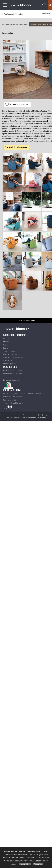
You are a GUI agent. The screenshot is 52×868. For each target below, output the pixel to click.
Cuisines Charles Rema (13, 357)
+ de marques (9, 351)
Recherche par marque (13, 374)
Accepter (38, 864)
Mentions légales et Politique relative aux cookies (24, 394)
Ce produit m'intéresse (16, 147)
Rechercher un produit (12, 370)
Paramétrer (25, 864)
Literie (6, 348)
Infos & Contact (10, 400)
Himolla (6, 342)
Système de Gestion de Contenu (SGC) (33, 415)
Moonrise (19, 14)
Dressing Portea (10, 364)
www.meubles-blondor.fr (13, 403)
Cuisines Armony (10, 354)
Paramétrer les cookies (13, 397)
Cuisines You (9, 360)
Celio (5, 345)
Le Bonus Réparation (12, 380)
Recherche (8, 14)
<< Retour (46, 14)
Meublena (7, 339)
